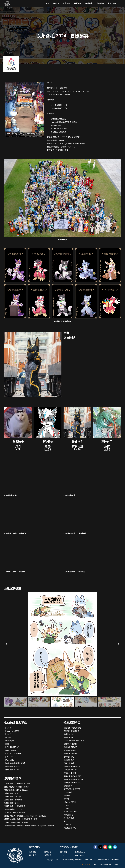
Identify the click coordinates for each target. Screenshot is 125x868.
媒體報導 (89, 3)
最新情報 (78, 3)
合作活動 (100, 3)
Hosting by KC (85, 864)
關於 (56, 3)
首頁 (47, 3)
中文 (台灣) (113, 3)
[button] (6, 644)
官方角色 (66, 3)
